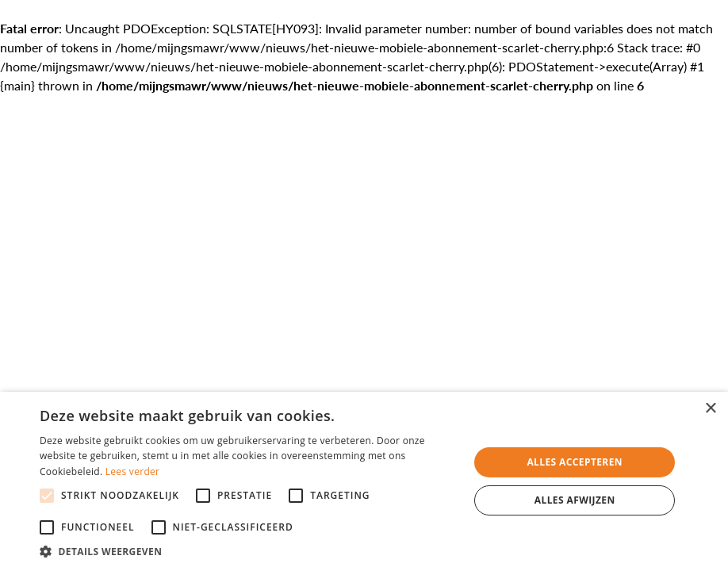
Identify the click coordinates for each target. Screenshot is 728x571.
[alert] (364, 481)
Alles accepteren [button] (575, 462)
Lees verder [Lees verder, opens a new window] (133, 471)
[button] (248, 551)
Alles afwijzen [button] (575, 500)
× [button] (710, 409)
